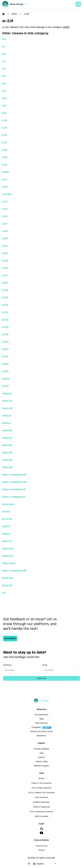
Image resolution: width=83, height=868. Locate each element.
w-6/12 (5, 349)
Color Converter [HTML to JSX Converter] (41, 798)
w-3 (4, 61)
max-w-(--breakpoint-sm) (14, 474)
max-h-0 (6, 526)
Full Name (7, 665)
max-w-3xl (7, 438)
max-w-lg (7, 415)
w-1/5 (5, 246)
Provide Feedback (41, 749)
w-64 (5, 164)
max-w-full (7, 467)
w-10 (4, 98)
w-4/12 (5, 334)
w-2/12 (5, 319)
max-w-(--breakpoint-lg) (14, 489)
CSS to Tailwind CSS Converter (41, 793)
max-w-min (8, 556)
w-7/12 (5, 356)
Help (41, 753)
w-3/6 (5, 290)
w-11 (4, 593)
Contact (41, 758)
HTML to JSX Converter (41, 784)
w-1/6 (5, 275)
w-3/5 (5, 260)
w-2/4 (5, 231)
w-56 (5, 157)
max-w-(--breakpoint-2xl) (14, 570)
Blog (41, 719)
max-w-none (8, 504)
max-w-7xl (7, 541)
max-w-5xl (7, 452)
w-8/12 (5, 364)
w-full (5, 187)
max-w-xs (7, 393)
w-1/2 (5, 201)
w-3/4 (26, 14)
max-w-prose (9, 563)
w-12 (4, 105)
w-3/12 (5, 327)
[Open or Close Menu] (78, 4)
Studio (41, 779)
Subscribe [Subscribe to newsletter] (41, 678)
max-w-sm (7, 401)
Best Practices (41, 723)
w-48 (5, 150)
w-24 (5, 128)
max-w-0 (6, 534)
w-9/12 (5, 371)
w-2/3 (5, 216)
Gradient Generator (41, 802)
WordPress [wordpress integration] (41, 736)
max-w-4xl (7, 445)
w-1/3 (5, 209)
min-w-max (8, 578)
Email (45, 665)
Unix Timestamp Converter (41, 812)
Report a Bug (41, 762)
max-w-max (8, 548)
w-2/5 (5, 253)
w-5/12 (5, 342)
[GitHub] (41, 829)
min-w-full (7, 519)
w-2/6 (5, 283)
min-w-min (7, 585)
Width (14, 14)
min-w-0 (6, 511)
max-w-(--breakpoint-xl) (14, 497)
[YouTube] (41, 833)
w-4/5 (5, 268)
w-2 (4, 54)
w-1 (4, 46)
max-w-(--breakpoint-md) (14, 482)
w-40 (5, 142)
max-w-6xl (7, 460)
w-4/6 (5, 297)
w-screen (7, 194)
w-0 (4, 39)
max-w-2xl (7, 430)
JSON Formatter (42, 817)
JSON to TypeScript (41, 807)
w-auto (6, 172)
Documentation (41, 715)
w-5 (4, 76)
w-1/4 (5, 223)
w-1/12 (5, 312)
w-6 (4, 83)
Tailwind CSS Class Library (41, 732)
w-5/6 (5, 305)
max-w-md (7, 408)
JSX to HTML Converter (41, 788)
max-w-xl (6, 423)
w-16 (4, 113)
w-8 (4, 91)
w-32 (5, 135)
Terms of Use (41, 846)
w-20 (5, 120)
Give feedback (10, 639)
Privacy (42, 850)
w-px (5, 179)
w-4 (4, 68)
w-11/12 (5, 386)
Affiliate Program (41, 766)
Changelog (36, 728)
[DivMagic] (18, 4)
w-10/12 (6, 379)
